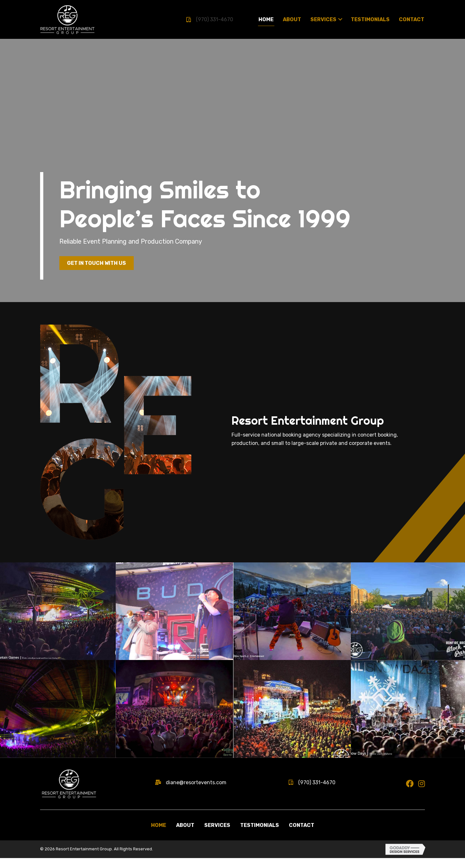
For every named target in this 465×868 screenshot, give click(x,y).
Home (159, 835)
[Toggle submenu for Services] (340, 19)
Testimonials (260, 835)
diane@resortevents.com (196, 792)
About (185, 835)
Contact (302, 835)
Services (217, 835)
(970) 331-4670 (215, 19)
